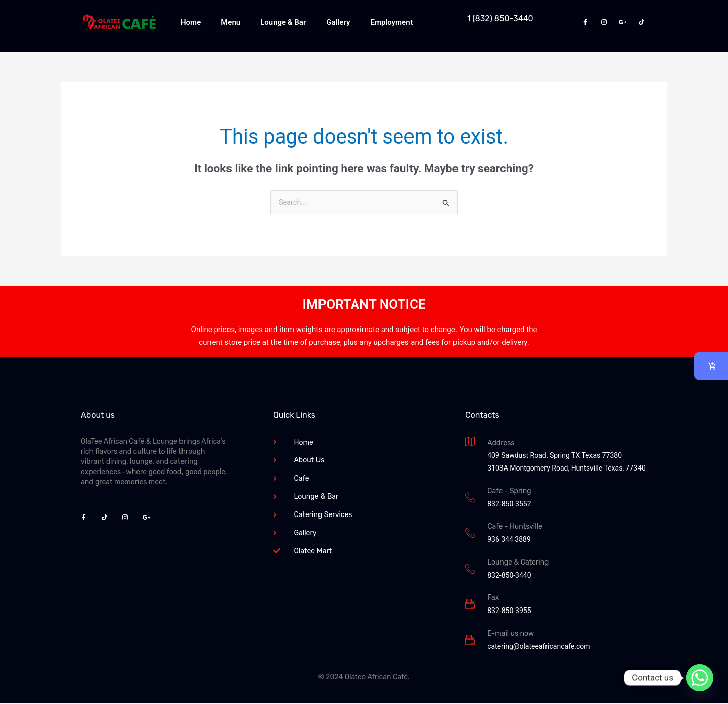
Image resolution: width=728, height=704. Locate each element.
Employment (391, 22)
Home (191, 22)
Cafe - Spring (509, 491)
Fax (493, 598)
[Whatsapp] (700, 678)
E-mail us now (511, 634)
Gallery (338, 22)
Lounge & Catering (518, 563)
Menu (231, 22)
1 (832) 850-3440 (500, 18)
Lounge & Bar (283, 22)
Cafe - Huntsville (515, 527)
